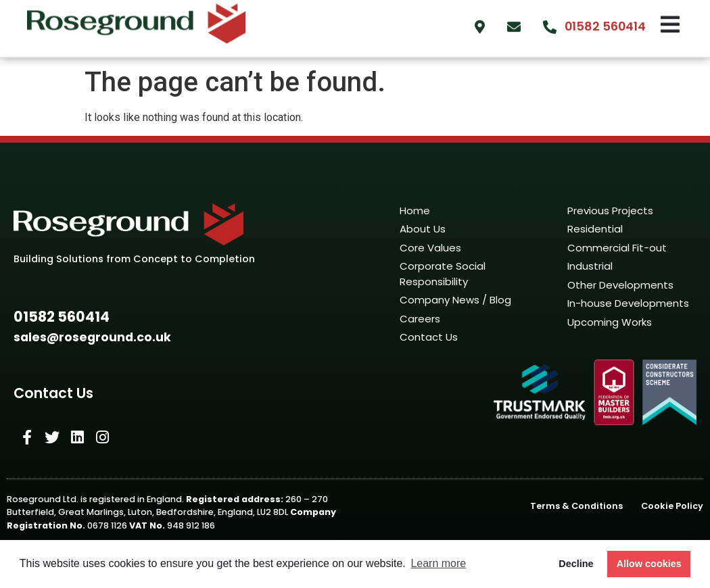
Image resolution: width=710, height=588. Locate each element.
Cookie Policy (672, 506)
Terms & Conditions (576, 506)
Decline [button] (576, 564)
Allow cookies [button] (649, 564)
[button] (62, 317)
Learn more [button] (438, 563)
